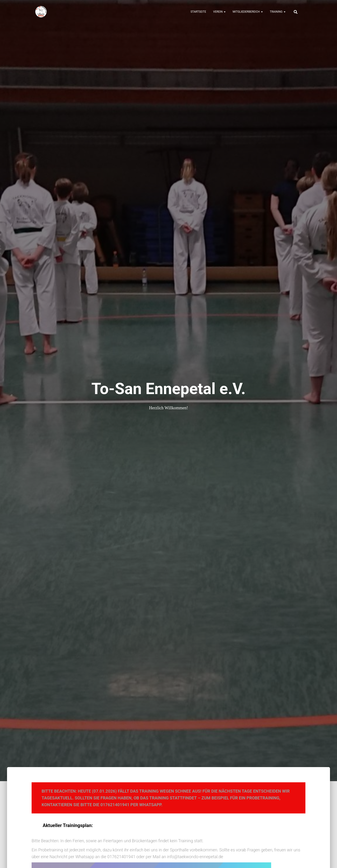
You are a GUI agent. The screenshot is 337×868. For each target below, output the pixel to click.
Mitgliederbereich (248, 12)
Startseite (198, 12)
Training (278, 12)
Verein (219, 12)
